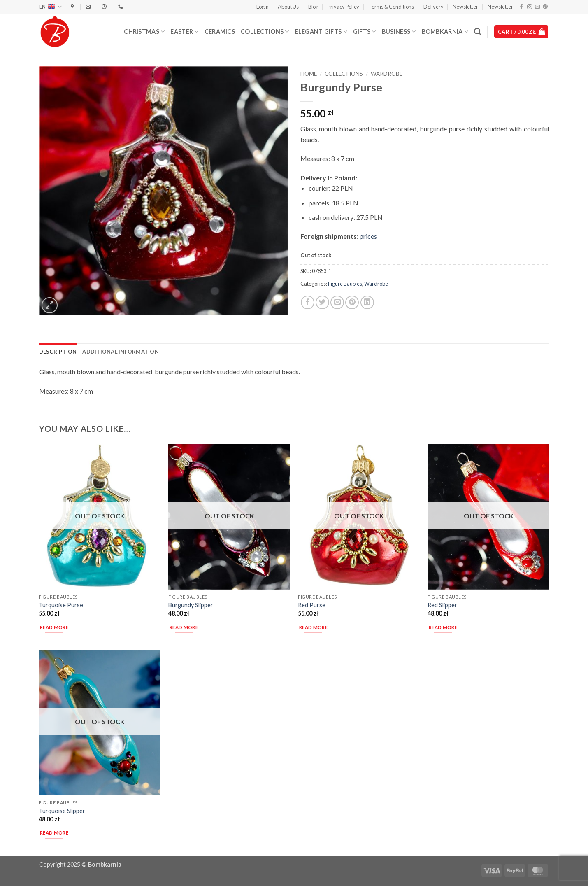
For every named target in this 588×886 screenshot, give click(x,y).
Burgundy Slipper (191, 605)
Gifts (365, 31)
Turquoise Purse (61, 605)
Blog (313, 7)
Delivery (433, 7)
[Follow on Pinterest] (545, 7)
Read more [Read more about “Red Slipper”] (443, 627)
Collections (265, 31)
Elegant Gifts (321, 31)
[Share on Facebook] (308, 302)
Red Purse (312, 605)
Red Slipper (442, 605)
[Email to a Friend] (337, 302)
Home (309, 74)
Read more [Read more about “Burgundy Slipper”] (184, 627)
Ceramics (220, 31)
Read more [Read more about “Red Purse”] (313, 627)
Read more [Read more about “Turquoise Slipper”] (54, 833)
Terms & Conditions (391, 7)
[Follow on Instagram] (530, 7)
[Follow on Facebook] (521, 7)
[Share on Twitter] (322, 302)
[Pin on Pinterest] (352, 302)
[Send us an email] (537, 7)
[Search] (478, 32)
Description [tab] (58, 352)
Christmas (144, 31)
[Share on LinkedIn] (367, 302)
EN (50, 7)
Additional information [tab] (121, 352)
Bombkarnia (445, 31)
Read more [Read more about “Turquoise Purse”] (54, 627)
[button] (263, 7)
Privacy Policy (343, 7)
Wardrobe (387, 74)
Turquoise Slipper (62, 811)
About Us (288, 7)
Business (399, 31)
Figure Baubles (345, 284)
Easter (184, 31)
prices (368, 236)
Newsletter (465, 7)
